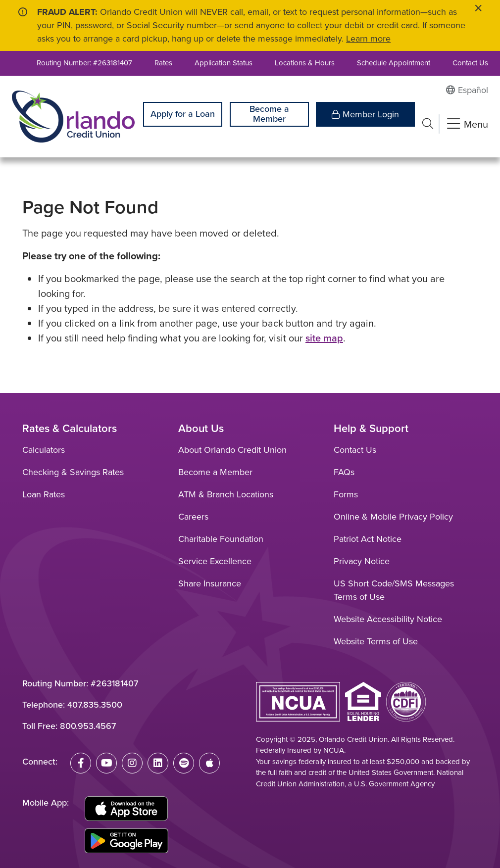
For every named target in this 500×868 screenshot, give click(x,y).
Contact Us (470, 63)
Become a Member (269, 114)
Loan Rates (44, 494)
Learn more (368, 39)
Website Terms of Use (376, 641)
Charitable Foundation (221, 539)
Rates (163, 63)
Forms (346, 494)
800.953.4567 (88, 726)
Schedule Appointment (394, 63)
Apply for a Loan (183, 114)
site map (324, 338)
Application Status (224, 63)
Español (473, 90)
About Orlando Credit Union (232, 450)
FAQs (344, 472)
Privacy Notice (362, 561)
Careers (193, 517)
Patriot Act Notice (368, 539)
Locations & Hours (305, 63)
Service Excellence (215, 561)
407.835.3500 (95, 705)
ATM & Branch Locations (226, 494)
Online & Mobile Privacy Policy (393, 517)
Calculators (44, 450)
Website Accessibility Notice (388, 619)
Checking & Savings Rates (73, 472)
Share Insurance (210, 583)
